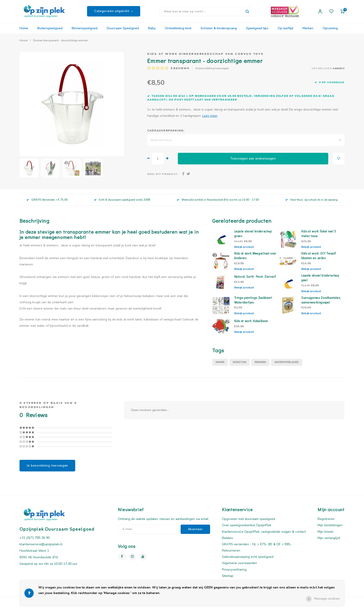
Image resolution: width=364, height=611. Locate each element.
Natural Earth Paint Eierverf (255, 280)
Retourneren (231, 554)
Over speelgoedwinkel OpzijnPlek (247, 528)
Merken (308, 31)
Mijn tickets (326, 534)
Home (24, 31)
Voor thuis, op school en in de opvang (311, 203)
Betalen (227, 541)
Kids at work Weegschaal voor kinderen (255, 259)
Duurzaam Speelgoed (123, 31)
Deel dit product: (163, 177)
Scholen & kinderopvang (219, 31)
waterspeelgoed (287, 365)
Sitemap (228, 579)
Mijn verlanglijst (329, 541)
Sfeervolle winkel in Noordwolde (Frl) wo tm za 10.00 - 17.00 (218, 203)
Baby (152, 31)
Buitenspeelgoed (50, 31)
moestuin (240, 365)
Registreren (326, 522)
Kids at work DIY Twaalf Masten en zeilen (319, 259)
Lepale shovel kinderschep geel (320, 281)
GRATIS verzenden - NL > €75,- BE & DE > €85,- (257, 547)
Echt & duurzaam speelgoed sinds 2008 (122, 203)
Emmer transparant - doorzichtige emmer (60, 43)
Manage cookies (327, 599)
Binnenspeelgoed (85, 31)
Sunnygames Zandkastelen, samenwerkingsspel (321, 303)
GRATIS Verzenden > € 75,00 (47, 203)
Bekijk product (244, 250)
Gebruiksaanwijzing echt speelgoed (248, 560)
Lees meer (210, 119)
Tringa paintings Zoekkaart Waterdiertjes (253, 303)
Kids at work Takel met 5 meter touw (319, 237)
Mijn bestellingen (330, 528)
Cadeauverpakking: (166, 134)
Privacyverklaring (234, 572)
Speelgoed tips (257, 31)
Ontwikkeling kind (178, 31)
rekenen (260, 365)
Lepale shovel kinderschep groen (253, 237)
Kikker (220, 365)
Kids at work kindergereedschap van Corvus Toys (205, 57)
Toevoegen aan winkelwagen (253, 161)
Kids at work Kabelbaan (251, 324)
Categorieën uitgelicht (114, 13)
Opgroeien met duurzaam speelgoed (249, 522)
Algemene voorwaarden (239, 566)
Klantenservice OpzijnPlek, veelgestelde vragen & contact (264, 534)
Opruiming (330, 31)
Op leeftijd (285, 31)
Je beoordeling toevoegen (212, 71)
